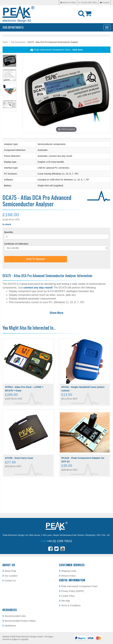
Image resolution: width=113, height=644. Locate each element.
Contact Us (9, 581)
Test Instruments (18, 42)
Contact (105, 3)
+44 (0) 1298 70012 (88, 3)
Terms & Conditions (70, 605)
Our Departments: (13, 27)
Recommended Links (14, 616)
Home (5, 42)
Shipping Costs (68, 571)
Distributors (9, 626)
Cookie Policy (67, 596)
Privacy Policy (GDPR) (71, 591)
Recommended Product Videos (19, 621)
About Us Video (68, 3)
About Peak (9, 571)
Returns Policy (67, 576)
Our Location (10, 576)
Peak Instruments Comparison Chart (78, 586)
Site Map (65, 601)
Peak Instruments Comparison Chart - (56, 50)
